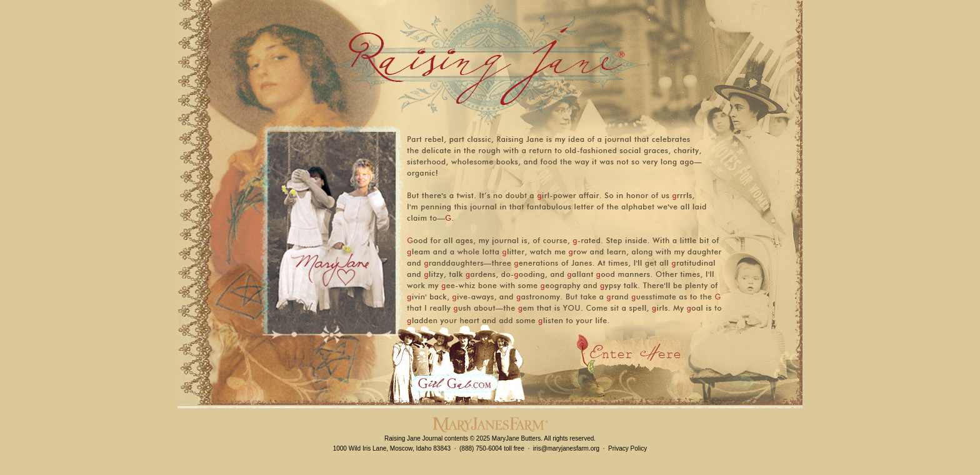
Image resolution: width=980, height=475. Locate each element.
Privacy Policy (627, 448)
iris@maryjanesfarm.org (566, 448)
